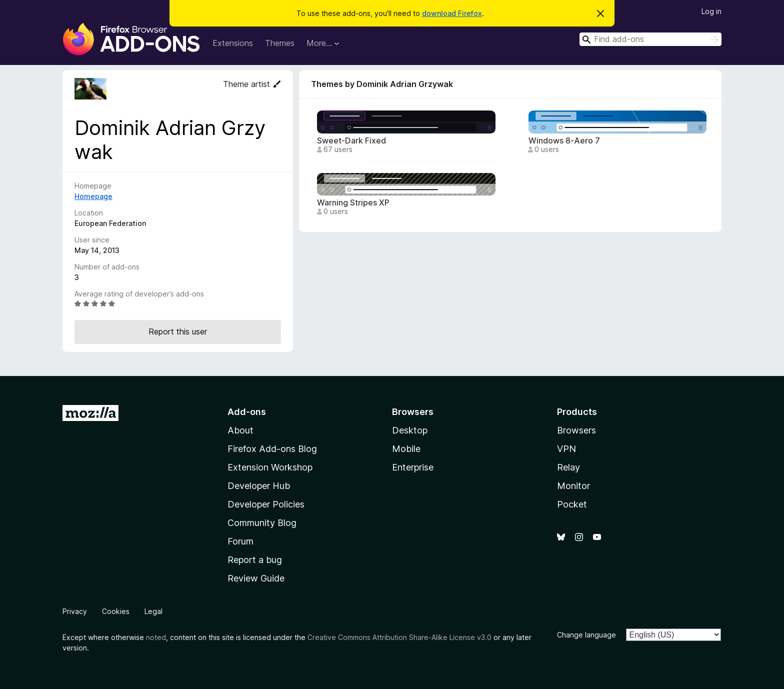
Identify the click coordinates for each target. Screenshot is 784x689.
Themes (280, 43)
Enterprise (413, 467)
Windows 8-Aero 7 (564, 141)
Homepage (93, 196)
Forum (240, 541)
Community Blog (262, 523)
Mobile (406, 449)
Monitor (573, 486)
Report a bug (255, 560)
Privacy (75, 611)
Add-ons (247, 412)
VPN (566, 449)
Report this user (178, 331)
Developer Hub (259, 486)
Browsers (576, 430)
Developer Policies (266, 504)
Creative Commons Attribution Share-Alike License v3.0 (399, 637)
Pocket (572, 504)
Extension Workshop (270, 467)
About (240, 430)
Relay (568, 467)
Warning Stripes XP (353, 203)
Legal (153, 611)
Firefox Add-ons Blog (272, 449)
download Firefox (452, 13)
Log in (711, 11)
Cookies (116, 611)
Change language (586, 635)
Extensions (233, 43)
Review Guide (256, 578)
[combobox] (650, 39)
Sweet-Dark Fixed (351, 141)
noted (156, 637)
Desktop (410, 430)
